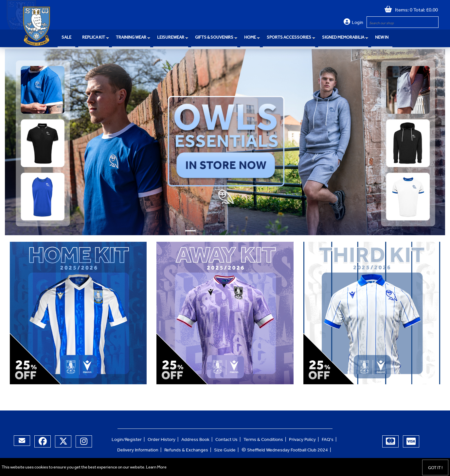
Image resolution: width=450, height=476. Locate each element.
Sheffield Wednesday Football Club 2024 (285, 451)
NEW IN (382, 38)
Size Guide (225, 451)
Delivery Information (138, 451)
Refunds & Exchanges (186, 451)
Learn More (156, 468)
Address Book (195, 440)
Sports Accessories (289, 38)
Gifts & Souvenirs (214, 38)
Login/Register (127, 440)
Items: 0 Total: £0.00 (415, 11)
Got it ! (435, 468)
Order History (162, 440)
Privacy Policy (302, 440)
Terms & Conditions (263, 440)
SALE (66, 38)
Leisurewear (171, 38)
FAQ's (328, 440)
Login (358, 23)
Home (250, 38)
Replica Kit (94, 38)
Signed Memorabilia (343, 38)
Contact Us (226, 440)
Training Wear (131, 38)
